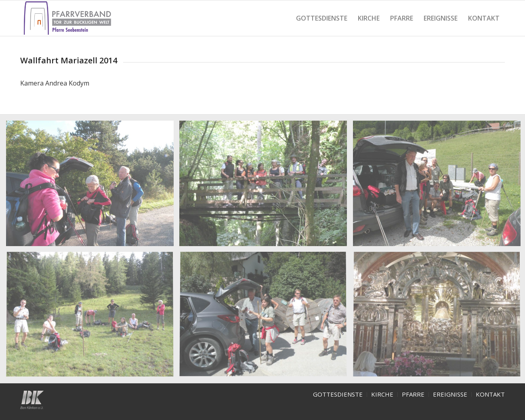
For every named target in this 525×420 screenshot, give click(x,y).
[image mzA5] (266, 318)
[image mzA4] (93, 318)
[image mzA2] (266, 186)
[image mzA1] (93, 186)
